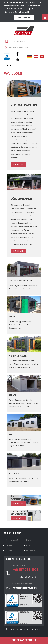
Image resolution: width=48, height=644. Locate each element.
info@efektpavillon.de (18, 47)
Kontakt (9, 551)
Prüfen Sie (18, 164)
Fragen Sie (18, 518)
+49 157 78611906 (17, 42)
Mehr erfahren (24, 18)
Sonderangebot (22, 640)
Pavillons (9, 545)
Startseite (8, 66)
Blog (28, 545)
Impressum (31, 551)
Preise (29, 540)
